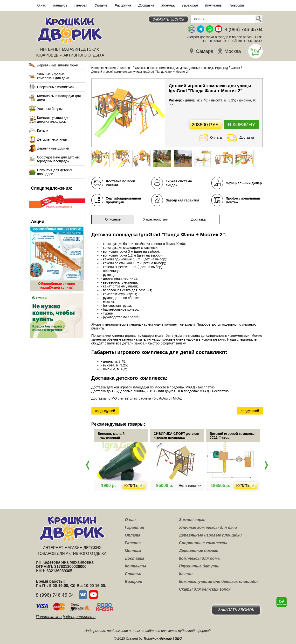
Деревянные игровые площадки (210, 535)
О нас (42, 5)
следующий (250, 411)
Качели (43, 130)
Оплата (101, 5)
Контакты (214, 5)
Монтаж (168, 5)
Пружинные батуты (199, 566)
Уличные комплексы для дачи (208, 527)
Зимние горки (192, 520)
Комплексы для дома (199, 558)
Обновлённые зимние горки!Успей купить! (57, 286)
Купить (150, 486)
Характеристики (156, 219)
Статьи (133, 574)
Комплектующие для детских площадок (53, 120)
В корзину (241, 124)
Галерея (81, 5)
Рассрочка (123, 5)
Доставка (146, 5)
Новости (237, 5)
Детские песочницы (52, 139)
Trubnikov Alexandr (158, 638)
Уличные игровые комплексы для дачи (53, 76)
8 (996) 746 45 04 (244, 29)
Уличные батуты (50, 109)
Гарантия (190, 5)
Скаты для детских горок (205, 589)
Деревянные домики (53, 148)
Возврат (134, 582)
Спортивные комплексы (56, 87)
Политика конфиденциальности (66, 617)
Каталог (60, 5)
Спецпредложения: (52, 188)
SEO (179, 638)
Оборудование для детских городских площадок (59, 159)
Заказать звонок (169, 19)
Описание (113, 219)
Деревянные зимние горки (58, 65)
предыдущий (105, 411)
